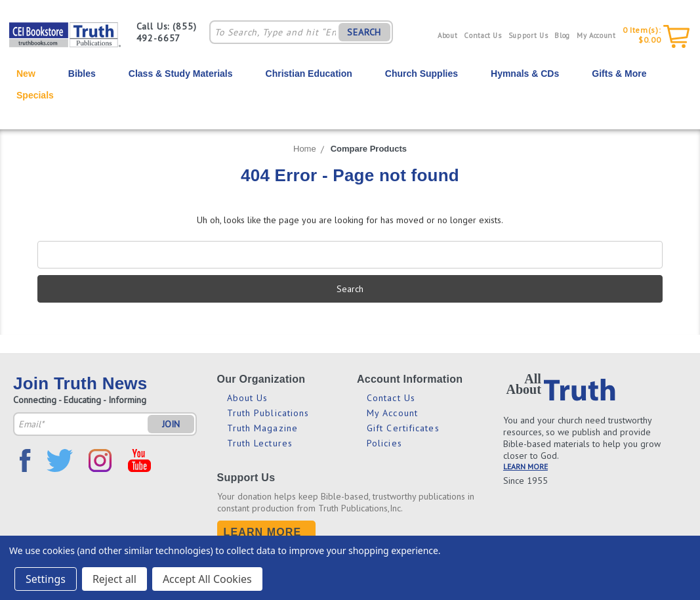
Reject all (114, 579)
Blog (562, 35)
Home (305, 149)
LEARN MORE (525, 466)
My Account (596, 35)
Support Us (528, 35)
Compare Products (369, 149)
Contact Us (483, 35)
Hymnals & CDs (525, 74)
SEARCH (364, 32)
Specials (35, 95)
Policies (384, 443)
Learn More (263, 532)
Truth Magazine (262, 428)
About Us (248, 398)
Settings (46, 579)
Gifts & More (619, 74)
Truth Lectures (260, 443)
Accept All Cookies (207, 579)
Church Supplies (422, 74)
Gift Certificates (403, 428)
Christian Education (309, 74)
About (447, 35)
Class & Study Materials (181, 74)
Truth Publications (268, 413)
